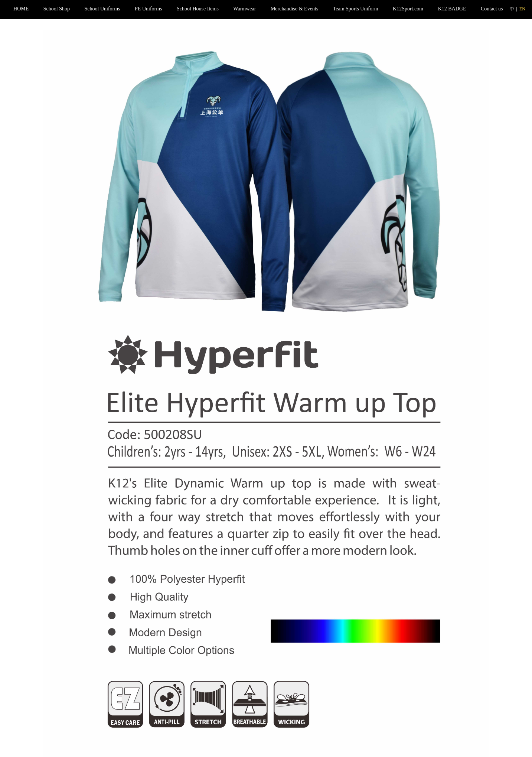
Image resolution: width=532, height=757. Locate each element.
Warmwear (244, 9)
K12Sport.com (408, 9)
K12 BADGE (452, 9)
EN (522, 9)
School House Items (198, 9)
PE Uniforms (148, 9)
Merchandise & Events (294, 9)
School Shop (57, 9)
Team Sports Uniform (356, 9)
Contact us (492, 9)
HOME (21, 9)
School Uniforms (102, 9)
